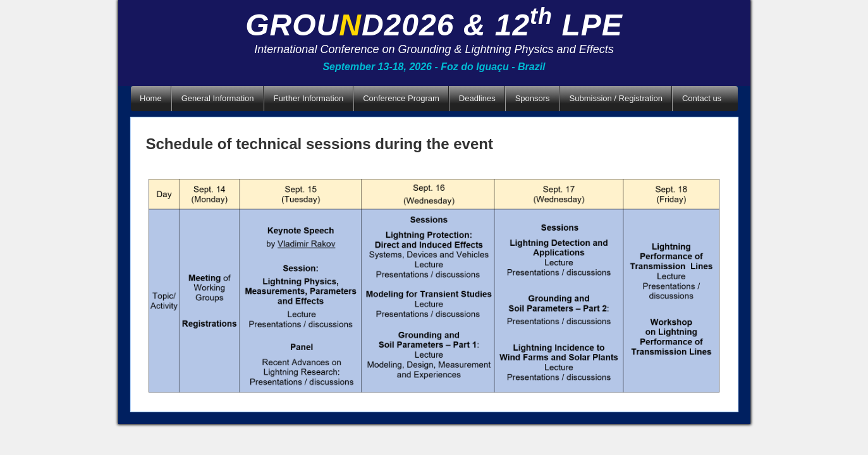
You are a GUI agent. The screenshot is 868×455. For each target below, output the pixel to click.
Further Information (309, 98)
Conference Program (401, 98)
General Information (218, 98)
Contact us (702, 98)
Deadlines (477, 98)
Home (151, 98)
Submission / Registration (616, 98)
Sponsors (533, 98)
